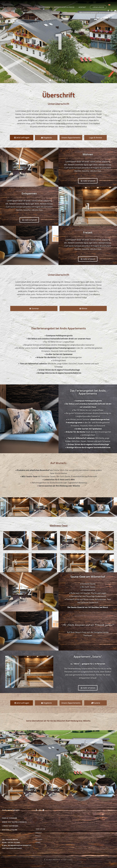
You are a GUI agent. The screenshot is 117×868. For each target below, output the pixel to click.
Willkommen (44, 7)
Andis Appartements (55, 860)
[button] (8, 672)
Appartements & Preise (64, 7)
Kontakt (82, 7)
